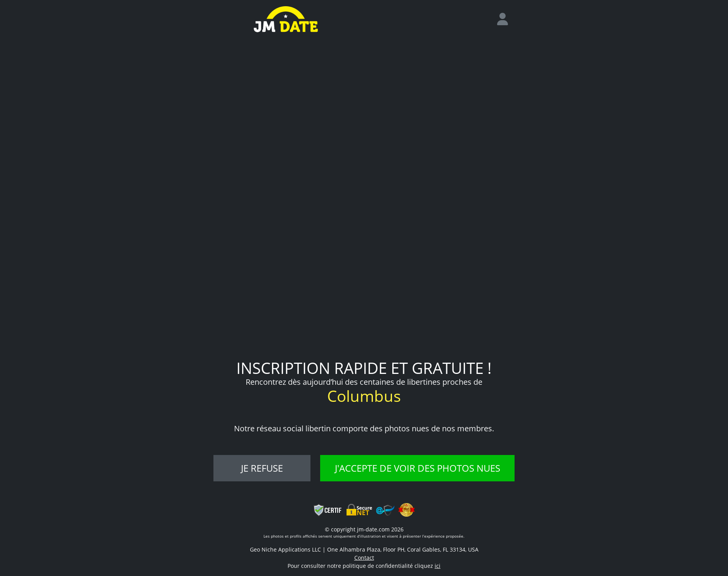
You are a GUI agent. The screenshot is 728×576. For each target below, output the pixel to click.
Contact (364, 558)
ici (438, 566)
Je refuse (262, 468)
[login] (506, 19)
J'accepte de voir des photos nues (418, 468)
